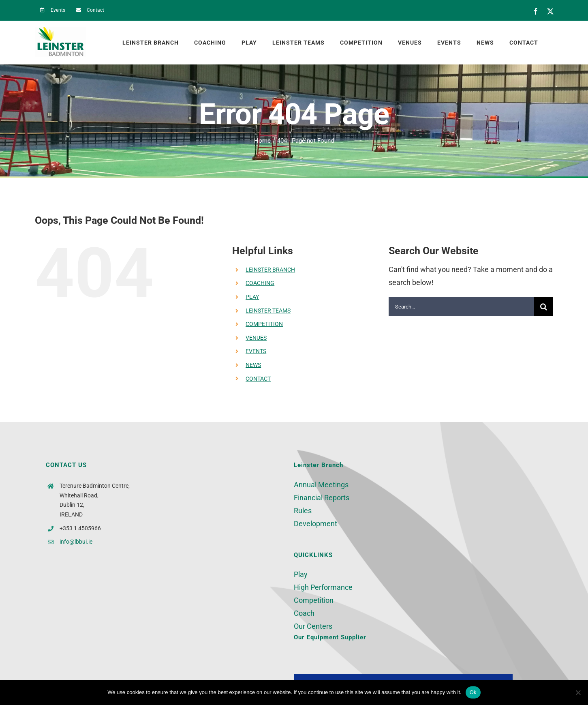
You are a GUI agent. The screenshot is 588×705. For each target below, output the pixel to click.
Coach (304, 613)
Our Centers (313, 626)
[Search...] (462, 307)
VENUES (256, 338)
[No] (578, 692)
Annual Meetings (321, 485)
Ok (473, 692)
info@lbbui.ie (76, 542)
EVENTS (256, 351)
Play (301, 574)
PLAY (252, 297)
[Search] (544, 307)
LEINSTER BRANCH (270, 270)
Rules (303, 511)
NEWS (253, 365)
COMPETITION (264, 324)
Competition (314, 600)
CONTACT (258, 379)
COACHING (260, 283)
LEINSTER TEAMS (268, 311)
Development (315, 524)
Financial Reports (322, 498)
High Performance (323, 587)
